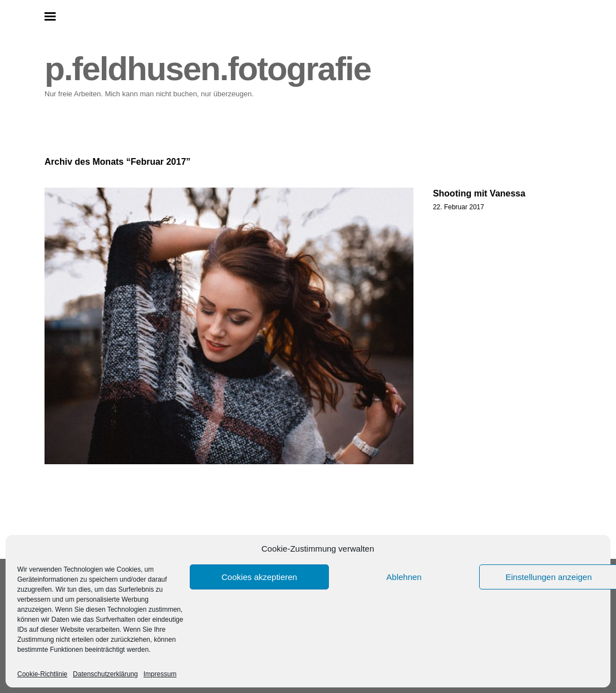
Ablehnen (404, 577)
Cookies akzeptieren (259, 577)
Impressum (160, 674)
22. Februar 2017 (459, 207)
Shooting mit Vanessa (479, 193)
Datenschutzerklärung (105, 674)
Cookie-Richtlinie (42, 674)
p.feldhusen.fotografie (208, 69)
